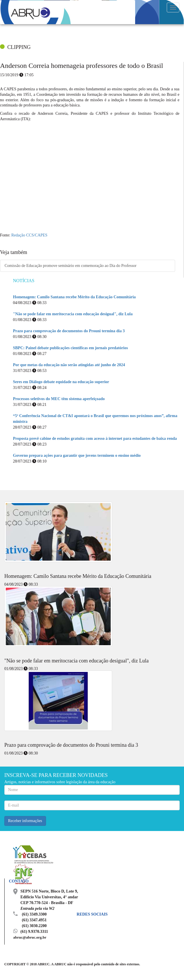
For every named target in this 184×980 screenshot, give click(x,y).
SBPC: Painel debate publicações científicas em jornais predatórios (70, 348)
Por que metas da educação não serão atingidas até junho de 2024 (69, 365)
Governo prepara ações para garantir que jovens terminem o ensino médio (77, 455)
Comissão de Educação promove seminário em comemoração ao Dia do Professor (71, 266)
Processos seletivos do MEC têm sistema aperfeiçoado (59, 399)
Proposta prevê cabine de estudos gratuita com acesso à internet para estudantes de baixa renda (95, 439)
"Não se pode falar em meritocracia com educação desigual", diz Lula (73, 314)
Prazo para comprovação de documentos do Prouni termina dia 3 (69, 331)
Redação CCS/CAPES (29, 235)
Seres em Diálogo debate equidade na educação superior (61, 382)
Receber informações (25, 821)
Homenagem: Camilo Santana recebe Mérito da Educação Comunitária (74, 297)
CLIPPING (19, 47)
